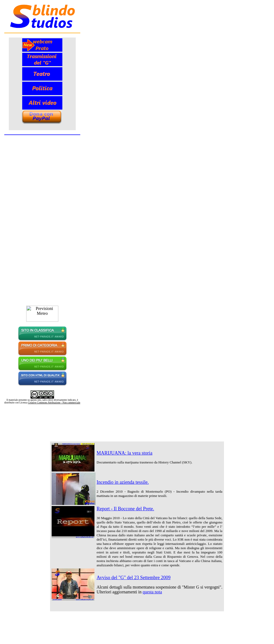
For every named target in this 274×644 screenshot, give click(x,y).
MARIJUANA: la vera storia (124, 453)
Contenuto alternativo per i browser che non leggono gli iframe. (42, 203)
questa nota (152, 592)
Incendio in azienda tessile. (123, 482)
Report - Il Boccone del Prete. (125, 509)
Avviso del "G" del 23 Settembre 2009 (134, 578)
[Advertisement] (137, 416)
